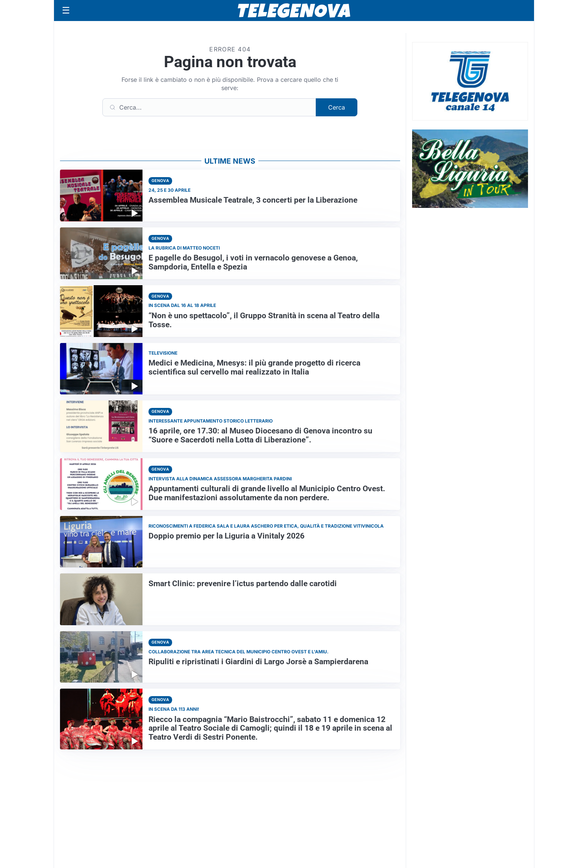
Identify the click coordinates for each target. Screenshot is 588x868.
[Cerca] (209, 107)
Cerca (337, 107)
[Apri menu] (66, 11)
